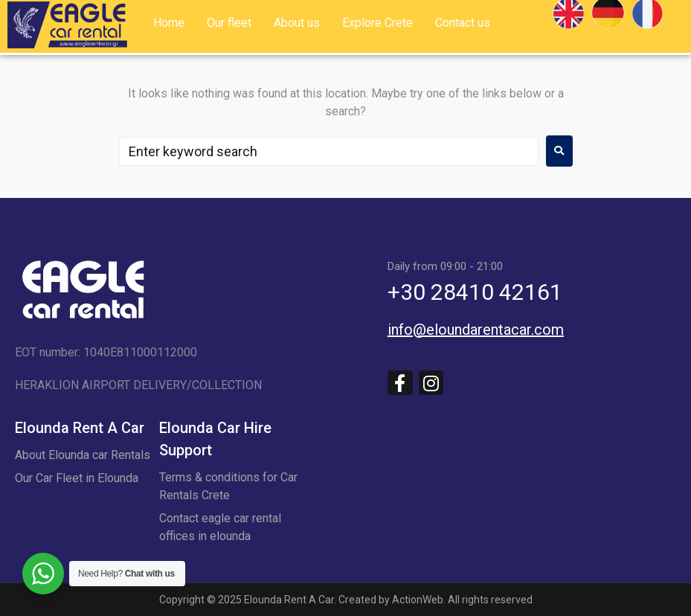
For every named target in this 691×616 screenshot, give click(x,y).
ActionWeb (418, 600)
